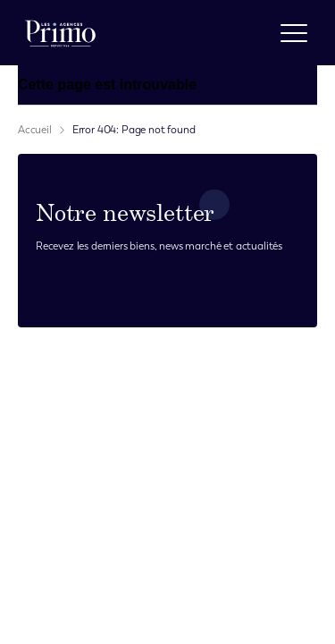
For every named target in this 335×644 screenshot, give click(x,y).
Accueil (35, 130)
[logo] (60, 33)
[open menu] (294, 33)
